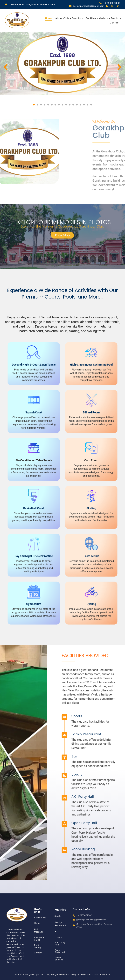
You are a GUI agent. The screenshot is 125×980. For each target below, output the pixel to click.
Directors (77, 18)
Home (49, 18)
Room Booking (59, 959)
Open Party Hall (60, 951)
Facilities (91, 18)
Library (58, 937)
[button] (6, 67)
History (38, 923)
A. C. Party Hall (60, 944)
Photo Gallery (38, 946)
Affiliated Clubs (39, 939)
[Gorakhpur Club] (17, 20)
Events (115, 18)
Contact (115, 23)
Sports (58, 916)
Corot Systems (103, 974)
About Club (62, 18)
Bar (56, 931)
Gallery (104, 18)
